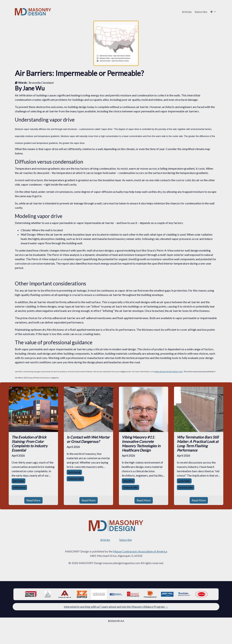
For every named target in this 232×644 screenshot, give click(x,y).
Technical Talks (75, 479)
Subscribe (201, 12)
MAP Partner (19, 487)
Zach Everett (74, 472)
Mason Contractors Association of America (140, 551)
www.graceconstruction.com (169, 371)
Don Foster (18, 481)
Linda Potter (184, 481)
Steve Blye (128, 481)
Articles (187, 12)
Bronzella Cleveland (41, 83)
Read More (33, 500)
